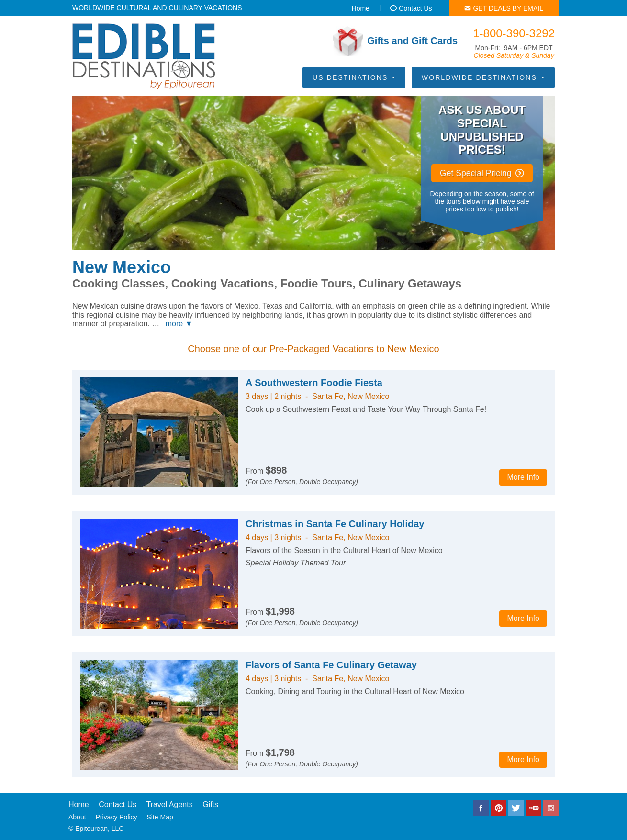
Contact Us (118, 804)
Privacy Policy (116, 817)
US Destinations (354, 77)
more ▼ (179, 324)
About (77, 817)
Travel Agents (169, 804)
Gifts (210, 804)
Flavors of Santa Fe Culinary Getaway (331, 665)
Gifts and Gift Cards (395, 41)
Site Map (160, 817)
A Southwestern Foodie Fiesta (314, 383)
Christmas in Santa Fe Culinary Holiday (335, 524)
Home (79, 804)
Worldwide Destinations (483, 77)
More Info (523, 477)
